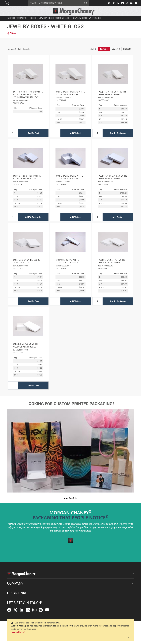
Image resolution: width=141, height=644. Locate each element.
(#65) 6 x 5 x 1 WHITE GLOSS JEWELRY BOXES (27, 261)
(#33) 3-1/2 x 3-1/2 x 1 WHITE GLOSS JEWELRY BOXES (27, 177)
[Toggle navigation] (5, 11)
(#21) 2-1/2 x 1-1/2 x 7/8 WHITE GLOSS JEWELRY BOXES (70, 93)
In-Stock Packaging (17, 18)
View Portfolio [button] (70, 498)
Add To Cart (33, 133)
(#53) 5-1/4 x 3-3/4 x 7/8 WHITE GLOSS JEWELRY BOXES (113, 177)
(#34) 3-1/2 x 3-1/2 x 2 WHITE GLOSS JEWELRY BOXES (69, 177)
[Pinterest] (131, 3)
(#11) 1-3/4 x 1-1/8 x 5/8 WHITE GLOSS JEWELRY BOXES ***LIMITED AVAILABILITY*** (28, 95)
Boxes (33, 18)
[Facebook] (109, 3)
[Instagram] (127, 3)
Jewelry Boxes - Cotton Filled (54, 18)
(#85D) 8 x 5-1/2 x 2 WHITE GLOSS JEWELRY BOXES (26, 345)
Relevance (104, 49)
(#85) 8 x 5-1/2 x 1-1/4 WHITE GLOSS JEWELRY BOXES (112, 261)
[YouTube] (136, 3)
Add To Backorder (118, 133)
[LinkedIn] (123, 3)
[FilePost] (118, 3)
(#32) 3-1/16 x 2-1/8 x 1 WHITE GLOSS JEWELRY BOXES (112, 93)
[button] (5, 11)
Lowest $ (116, 49)
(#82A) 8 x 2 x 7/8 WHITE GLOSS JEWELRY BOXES (67, 261)
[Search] (55, 3)
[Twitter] (114, 3)
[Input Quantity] (13, 133)
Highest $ (127, 49)
